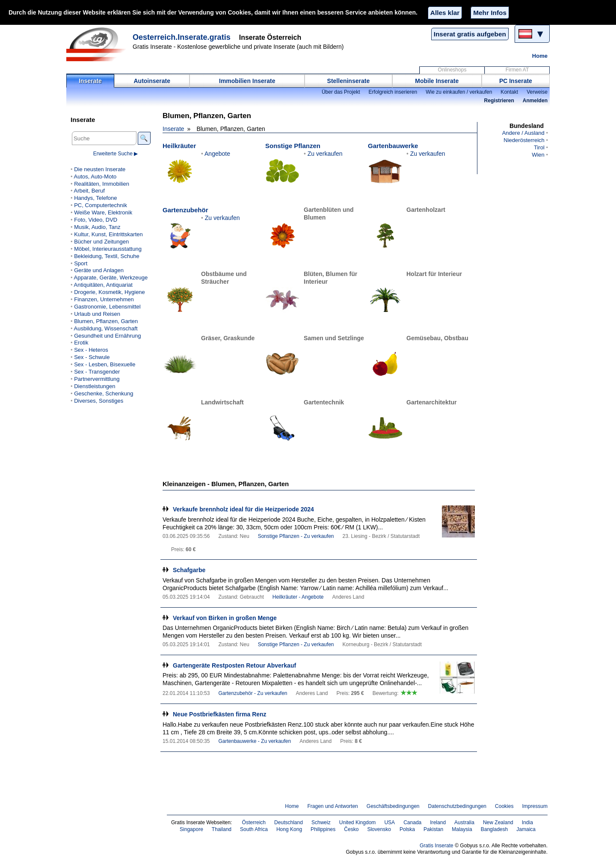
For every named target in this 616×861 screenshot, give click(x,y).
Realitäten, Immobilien (102, 184)
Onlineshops (452, 70)
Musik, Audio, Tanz (97, 227)
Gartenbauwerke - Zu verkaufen (255, 741)
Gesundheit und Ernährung (107, 336)
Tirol (539, 147)
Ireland (438, 822)
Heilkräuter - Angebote (298, 597)
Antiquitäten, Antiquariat (103, 285)
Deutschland (289, 822)
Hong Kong (289, 829)
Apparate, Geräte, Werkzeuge (111, 278)
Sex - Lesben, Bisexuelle (105, 364)
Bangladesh (495, 829)
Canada (412, 822)
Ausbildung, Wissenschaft (105, 328)
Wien (538, 155)
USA (389, 822)
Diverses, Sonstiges (99, 401)
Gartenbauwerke (393, 146)
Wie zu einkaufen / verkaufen (459, 92)
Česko (351, 829)
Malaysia (462, 829)
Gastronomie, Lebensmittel (107, 307)
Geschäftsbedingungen (393, 806)
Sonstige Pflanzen (293, 146)
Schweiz (321, 822)
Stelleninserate (349, 81)
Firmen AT (517, 70)
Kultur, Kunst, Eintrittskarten (108, 234)
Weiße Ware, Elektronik (103, 212)
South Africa (254, 829)
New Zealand (498, 822)
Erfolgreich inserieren (393, 92)
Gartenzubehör (185, 210)
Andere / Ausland (523, 133)
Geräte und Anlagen (99, 270)
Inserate (90, 81)
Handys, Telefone (95, 198)
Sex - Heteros (91, 350)
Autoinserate (152, 81)
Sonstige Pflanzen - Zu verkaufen (296, 536)
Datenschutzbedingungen (457, 806)
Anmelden (535, 101)
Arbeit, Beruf (89, 191)
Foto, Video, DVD (96, 220)
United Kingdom (358, 822)
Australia (464, 822)
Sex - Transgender (97, 372)
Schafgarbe (189, 570)
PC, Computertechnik (101, 205)
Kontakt (509, 92)
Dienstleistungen (95, 386)
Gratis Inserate (437, 846)
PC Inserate (516, 81)
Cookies (504, 806)
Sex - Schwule (92, 357)
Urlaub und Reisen (97, 314)
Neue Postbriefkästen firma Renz (220, 714)
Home (540, 56)
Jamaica (526, 829)
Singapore (191, 829)
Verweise (537, 92)
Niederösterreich (524, 140)
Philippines (323, 829)
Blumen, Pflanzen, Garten (106, 321)
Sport (81, 263)
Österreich (254, 822)
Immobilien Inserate (247, 81)
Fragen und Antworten (332, 806)
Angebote (217, 154)
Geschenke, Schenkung (104, 393)
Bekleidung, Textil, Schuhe (107, 256)
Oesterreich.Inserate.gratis (182, 37)
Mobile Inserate (437, 81)
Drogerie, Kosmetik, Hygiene (110, 292)
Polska (407, 829)
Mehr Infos (490, 13)
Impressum (535, 806)
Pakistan (433, 829)
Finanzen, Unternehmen (104, 299)
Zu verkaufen (325, 154)
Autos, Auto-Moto (95, 177)
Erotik (81, 343)
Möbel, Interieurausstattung (108, 249)
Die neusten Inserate (100, 169)
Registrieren (499, 101)
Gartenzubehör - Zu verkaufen (253, 693)
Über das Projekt (341, 92)
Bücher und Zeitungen (101, 242)
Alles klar (445, 13)
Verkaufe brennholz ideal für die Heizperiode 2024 (243, 509)
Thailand (222, 829)
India (527, 822)
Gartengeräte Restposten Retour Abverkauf (234, 665)
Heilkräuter (179, 146)
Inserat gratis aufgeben (470, 34)
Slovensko (379, 829)
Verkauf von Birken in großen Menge (225, 618)
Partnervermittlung (97, 379)
